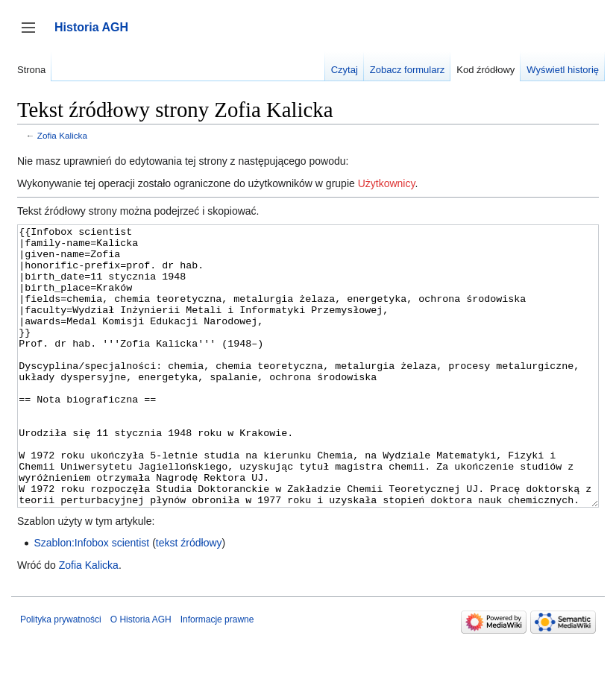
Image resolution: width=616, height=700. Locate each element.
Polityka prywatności (61, 675)
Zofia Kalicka (62, 135)
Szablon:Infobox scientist (91, 599)
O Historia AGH (141, 675)
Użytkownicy (387, 183)
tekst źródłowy (189, 599)
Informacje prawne (217, 675)
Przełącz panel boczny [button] (33, 35)
